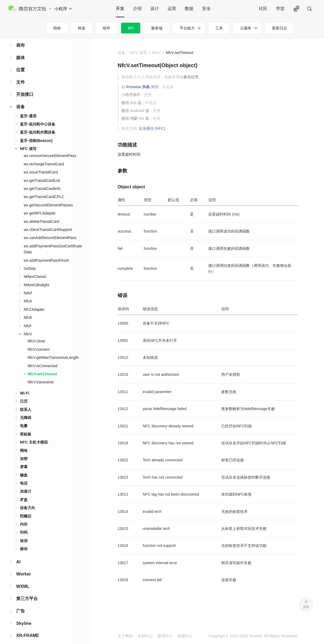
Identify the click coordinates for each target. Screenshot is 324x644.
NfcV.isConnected (42, 357)
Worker (24, 565)
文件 (21, 74)
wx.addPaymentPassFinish (46, 252)
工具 (219, 28)
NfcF (28, 317)
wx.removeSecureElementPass (50, 147)
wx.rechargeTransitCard (44, 155)
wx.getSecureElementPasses (48, 196)
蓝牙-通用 (28, 107)
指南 (57, 28)
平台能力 (187, 28)
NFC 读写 (28, 140)
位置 (21, 61)
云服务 (246, 28)
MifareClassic (35, 268)
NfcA (28, 292)
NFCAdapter (34, 301)
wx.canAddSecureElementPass (50, 229)
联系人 (26, 401)
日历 (24, 393)
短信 (24, 532)
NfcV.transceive (41, 373)
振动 (24, 540)
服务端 (157, 28)
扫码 (24, 524)
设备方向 (28, 499)
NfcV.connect (39, 341)
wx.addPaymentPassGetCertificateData (53, 240)
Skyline (24, 615)
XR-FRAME (28, 627)
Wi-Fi (25, 384)
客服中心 (185, 636)
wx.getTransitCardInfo (42, 180)
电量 (24, 417)
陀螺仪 (26, 507)
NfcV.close (36, 332)
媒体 (21, 49)
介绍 (137, 8)
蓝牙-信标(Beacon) (36, 132)
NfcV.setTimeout (42, 365)
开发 (120, 8)
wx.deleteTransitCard (42, 213)
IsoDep (30, 260)
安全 (206, 8)
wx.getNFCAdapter (40, 205)
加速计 (26, 483)
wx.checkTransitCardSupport (48, 221)
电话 (24, 475)
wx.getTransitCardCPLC (44, 188)
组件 (107, 28)
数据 (189, 8)
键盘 (24, 466)
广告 (21, 602)
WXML (23, 578)
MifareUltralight (36, 276)
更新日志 (279, 28)
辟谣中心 (165, 636)
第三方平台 (27, 590)
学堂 (280, 8)
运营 (172, 8)
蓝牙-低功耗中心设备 (38, 115)
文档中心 (145, 636)
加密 (24, 450)
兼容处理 (191, 77)
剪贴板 (26, 425)
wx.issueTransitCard (41, 163)
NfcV (28, 325)
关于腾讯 (125, 636)
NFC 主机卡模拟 (34, 434)
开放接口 (25, 86)
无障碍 (26, 409)
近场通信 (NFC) (152, 128)
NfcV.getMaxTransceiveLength (53, 349)
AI (18, 553)
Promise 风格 (138, 87)
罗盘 (24, 491)
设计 (155, 8)
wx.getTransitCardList (42, 172)
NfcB (28, 309)
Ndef (28, 284)
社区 (263, 8)
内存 (24, 516)
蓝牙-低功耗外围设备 (38, 124)
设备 (21, 98)
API (131, 28)
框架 (82, 28)
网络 (24, 442)
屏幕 (24, 458)
